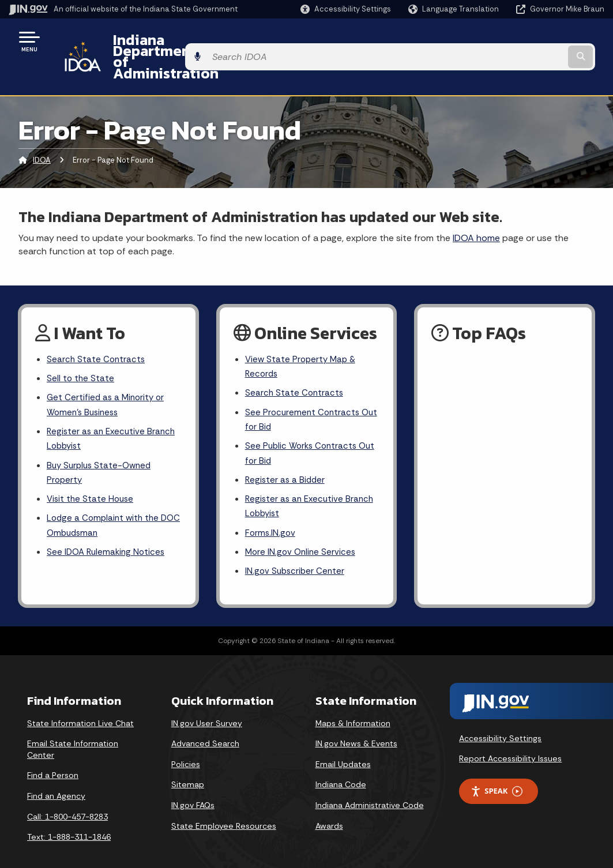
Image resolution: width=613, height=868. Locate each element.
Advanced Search (205, 727)
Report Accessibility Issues (510, 742)
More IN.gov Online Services (302, 534)
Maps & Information (353, 707)
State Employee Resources (224, 809)
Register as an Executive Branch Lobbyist (113, 414)
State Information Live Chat (80, 707)
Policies (186, 747)
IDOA (42, 129)
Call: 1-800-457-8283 (67, 800)
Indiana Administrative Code (370, 788)
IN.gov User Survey (207, 707)
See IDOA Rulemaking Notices (108, 534)
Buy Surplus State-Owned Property (101, 449)
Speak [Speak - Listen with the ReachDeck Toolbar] (497, 774)
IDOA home (476, 207)
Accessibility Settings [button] (500, 722)
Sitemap (188, 768)
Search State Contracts (97, 329)
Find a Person (53, 759)
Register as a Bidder (286, 457)
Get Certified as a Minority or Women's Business (108, 378)
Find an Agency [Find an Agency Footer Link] (56, 779)
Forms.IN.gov (271, 514)
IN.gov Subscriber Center (296, 554)
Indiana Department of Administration (232, 41)
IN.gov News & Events (356, 727)
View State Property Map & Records (302, 337)
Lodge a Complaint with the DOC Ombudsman (105, 506)
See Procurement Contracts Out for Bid (304, 393)
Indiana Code (341, 768)
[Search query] (538, 41)
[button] (346, 9)
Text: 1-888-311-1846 (69, 820)
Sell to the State (81, 349)
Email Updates (343, 747)
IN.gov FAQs (193, 788)
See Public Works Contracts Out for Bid (303, 429)
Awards (329, 809)
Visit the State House (92, 478)
